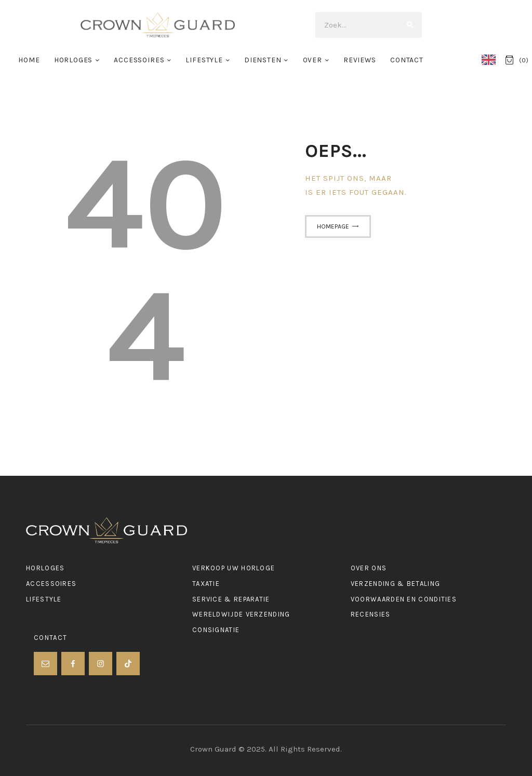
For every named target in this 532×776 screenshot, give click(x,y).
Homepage (333, 226)
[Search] (409, 25)
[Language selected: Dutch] (491, 59)
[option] (491, 60)
